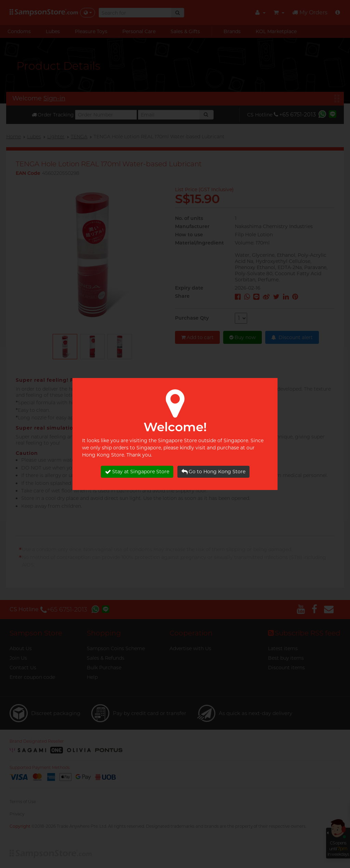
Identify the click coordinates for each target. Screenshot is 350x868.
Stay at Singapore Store (137, 472)
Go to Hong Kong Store (213, 472)
